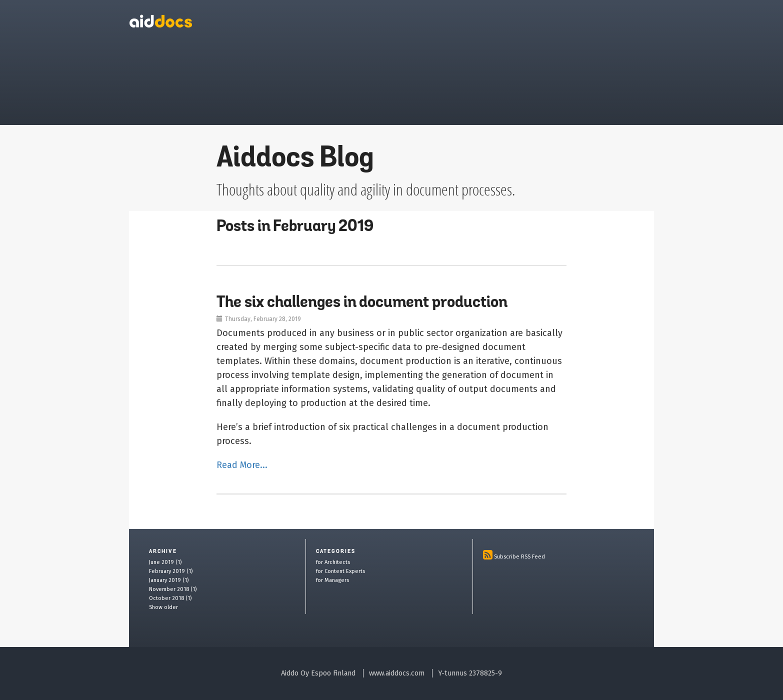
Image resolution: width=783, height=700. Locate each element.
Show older (163, 607)
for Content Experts (340, 571)
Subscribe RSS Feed (519, 557)
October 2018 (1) (170, 598)
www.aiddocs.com (397, 673)
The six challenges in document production (362, 303)
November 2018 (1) (173, 589)
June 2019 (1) (165, 562)
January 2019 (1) (169, 580)
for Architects (333, 562)
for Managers (332, 580)
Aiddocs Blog (295, 159)
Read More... (242, 465)
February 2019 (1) (171, 571)
